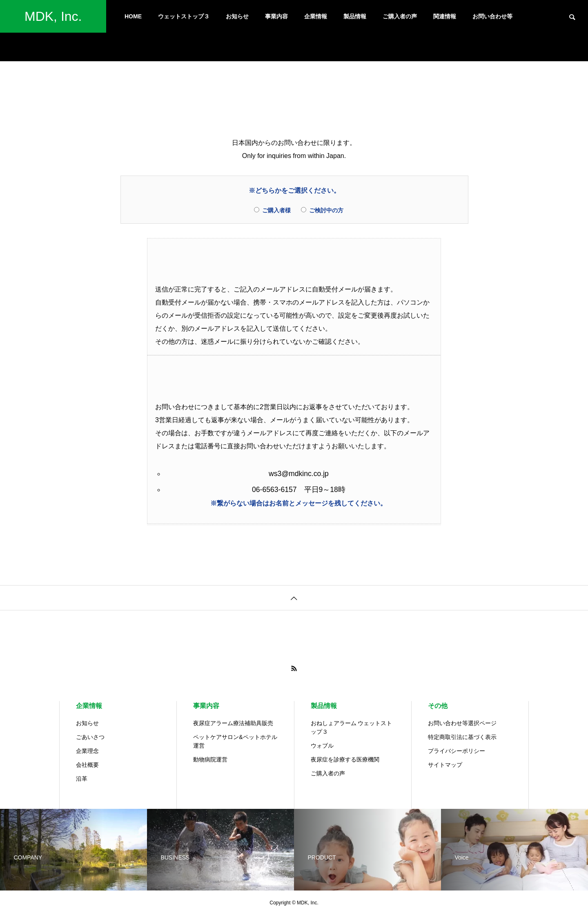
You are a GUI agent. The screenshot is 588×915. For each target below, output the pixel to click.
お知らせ (237, 16)
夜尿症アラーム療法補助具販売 (233, 723)
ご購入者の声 (400, 16)
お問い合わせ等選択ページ (462, 723)
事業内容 (276, 16)
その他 (438, 706)
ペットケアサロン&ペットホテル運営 (235, 741)
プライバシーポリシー (457, 751)
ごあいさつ (90, 737)
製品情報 (355, 16)
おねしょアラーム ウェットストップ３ (352, 727)
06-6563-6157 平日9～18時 (299, 490)
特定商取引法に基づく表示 (462, 737)
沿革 (82, 779)
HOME (133, 16)
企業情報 (316, 16)
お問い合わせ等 (492, 16)
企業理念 (87, 751)
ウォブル (322, 746)
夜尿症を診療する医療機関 (345, 759)
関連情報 (445, 16)
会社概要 (87, 765)
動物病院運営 (210, 759)
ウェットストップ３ (184, 16)
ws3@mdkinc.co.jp (299, 474)
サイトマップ (445, 765)
